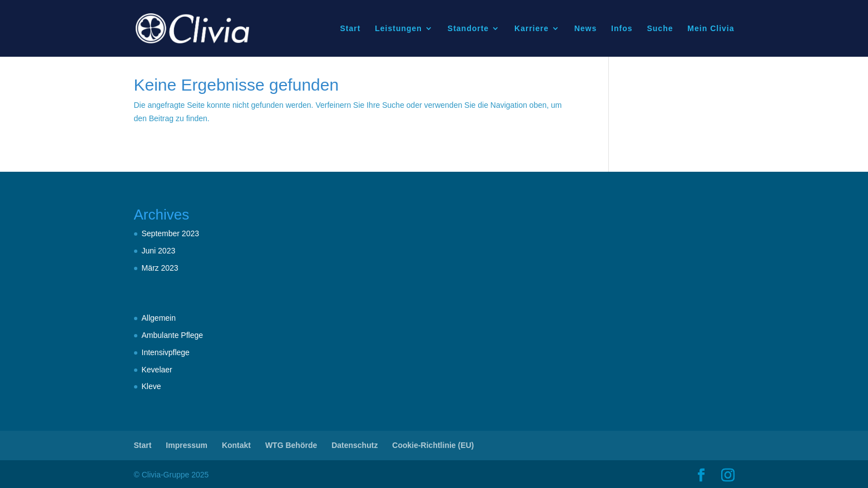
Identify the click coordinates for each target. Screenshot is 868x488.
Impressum (187, 445)
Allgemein (159, 318)
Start (350, 29)
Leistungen (398, 29)
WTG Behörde (291, 445)
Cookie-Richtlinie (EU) (433, 445)
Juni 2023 (159, 251)
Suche (660, 29)
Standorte (468, 29)
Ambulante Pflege (173, 335)
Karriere (532, 29)
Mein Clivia (711, 29)
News (586, 29)
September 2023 (171, 233)
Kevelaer (157, 370)
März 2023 (160, 268)
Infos (622, 29)
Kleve (152, 386)
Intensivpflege (166, 352)
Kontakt (236, 445)
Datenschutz (354, 445)
